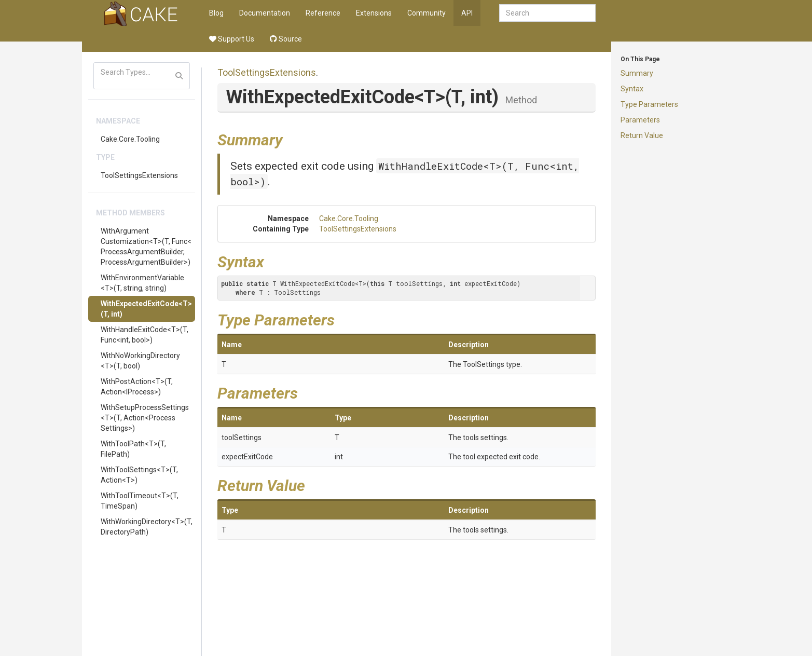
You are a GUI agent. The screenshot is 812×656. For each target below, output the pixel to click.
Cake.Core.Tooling (130, 139)
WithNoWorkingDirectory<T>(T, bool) (140, 361)
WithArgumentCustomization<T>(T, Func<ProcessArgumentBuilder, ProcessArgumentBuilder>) (146, 247)
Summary (637, 73)
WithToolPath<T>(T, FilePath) (133, 449)
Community (426, 13)
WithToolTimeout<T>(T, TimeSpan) (140, 501)
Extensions (374, 13)
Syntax (632, 89)
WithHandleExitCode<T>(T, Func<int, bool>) (144, 335)
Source (286, 39)
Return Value (642, 135)
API (467, 13)
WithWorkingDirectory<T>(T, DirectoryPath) (147, 527)
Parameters (640, 120)
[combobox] (547, 13)
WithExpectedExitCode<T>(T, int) (146, 309)
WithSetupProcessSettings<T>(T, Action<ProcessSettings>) (145, 418)
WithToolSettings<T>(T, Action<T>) (139, 475)
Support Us (232, 39)
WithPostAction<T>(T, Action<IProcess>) (137, 387)
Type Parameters (649, 104)
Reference (323, 13)
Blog (216, 13)
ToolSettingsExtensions (139, 175)
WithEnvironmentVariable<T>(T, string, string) (142, 283)
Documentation (265, 13)
